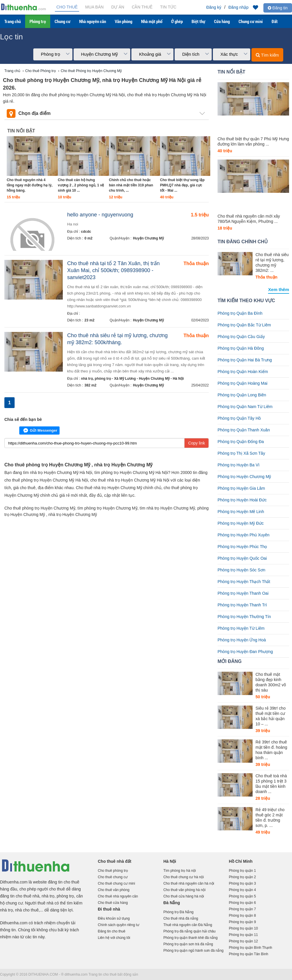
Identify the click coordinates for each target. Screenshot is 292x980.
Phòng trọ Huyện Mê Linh (241, 512)
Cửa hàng (222, 21)
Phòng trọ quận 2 (243, 877)
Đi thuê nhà (109, 909)
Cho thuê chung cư (113, 877)
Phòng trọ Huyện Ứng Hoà (242, 640)
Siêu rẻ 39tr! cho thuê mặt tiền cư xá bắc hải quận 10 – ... (271, 716)
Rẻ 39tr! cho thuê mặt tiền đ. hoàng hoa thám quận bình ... (271, 750)
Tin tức (168, 7)
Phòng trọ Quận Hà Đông (241, 348)
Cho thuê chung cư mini (116, 883)
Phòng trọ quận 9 (243, 922)
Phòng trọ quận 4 (243, 890)
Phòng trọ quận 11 (243, 935)
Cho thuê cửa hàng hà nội (184, 896)
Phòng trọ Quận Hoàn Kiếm (243, 372)
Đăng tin (278, 8)
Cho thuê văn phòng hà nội (184, 890)
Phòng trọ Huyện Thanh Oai (243, 593)
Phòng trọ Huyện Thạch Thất (244, 582)
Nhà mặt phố (152, 21)
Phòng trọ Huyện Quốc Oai (242, 558)
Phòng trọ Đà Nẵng (178, 912)
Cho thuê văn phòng (114, 890)
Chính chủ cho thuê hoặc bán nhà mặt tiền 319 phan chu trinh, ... (131, 185)
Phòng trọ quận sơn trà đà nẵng (188, 944)
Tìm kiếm (267, 55)
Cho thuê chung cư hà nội (183, 877)
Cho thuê (67, 7)
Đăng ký (214, 7)
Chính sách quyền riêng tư (119, 925)
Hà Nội (170, 861)
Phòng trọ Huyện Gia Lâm (241, 488)
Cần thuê (142, 7)
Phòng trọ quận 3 (243, 883)
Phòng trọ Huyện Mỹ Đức (241, 523)
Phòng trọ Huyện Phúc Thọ (242, 547)
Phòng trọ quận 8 (243, 916)
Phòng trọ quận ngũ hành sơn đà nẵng (193, 951)
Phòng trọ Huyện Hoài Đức (242, 500)
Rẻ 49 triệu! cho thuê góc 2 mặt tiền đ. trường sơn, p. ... (270, 818)
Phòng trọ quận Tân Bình (249, 954)
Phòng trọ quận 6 (243, 903)
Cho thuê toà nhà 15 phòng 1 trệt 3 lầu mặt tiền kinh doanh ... (271, 784)
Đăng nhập (238, 7)
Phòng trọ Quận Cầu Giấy (241, 337)
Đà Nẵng (172, 903)
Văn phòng (124, 21)
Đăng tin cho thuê (112, 931)
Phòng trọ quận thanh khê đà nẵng (190, 938)
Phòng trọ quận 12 (243, 941)
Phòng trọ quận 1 (243, 871)
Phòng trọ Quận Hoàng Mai (243, 383)
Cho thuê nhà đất (115, 861)
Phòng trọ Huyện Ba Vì (239, 465)
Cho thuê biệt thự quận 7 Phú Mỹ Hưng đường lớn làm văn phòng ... (253, 141)
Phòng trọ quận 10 (243, 928)
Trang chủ (13, 21)
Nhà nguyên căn (93, 21)
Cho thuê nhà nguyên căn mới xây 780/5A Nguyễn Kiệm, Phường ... (249, 219)
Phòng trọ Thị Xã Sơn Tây (241, 453)
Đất (275, 21)
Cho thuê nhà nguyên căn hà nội (189, 883)
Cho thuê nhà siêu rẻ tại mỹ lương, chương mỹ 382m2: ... (272, 262)
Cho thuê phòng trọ (113, 871)
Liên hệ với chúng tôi (114, 938)
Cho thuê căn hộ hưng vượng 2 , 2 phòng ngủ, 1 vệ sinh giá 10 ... (81, 185)
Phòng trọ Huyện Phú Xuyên (244, 535)
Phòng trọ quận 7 (243, 909)
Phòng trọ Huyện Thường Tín (244, 617)
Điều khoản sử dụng (114, 918)
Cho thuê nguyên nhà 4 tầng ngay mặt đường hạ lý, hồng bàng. (30, 185)
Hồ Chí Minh (241, 861)
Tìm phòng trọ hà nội (179, 871)
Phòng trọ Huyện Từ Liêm (241, 628)
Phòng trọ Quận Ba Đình (240, 313)
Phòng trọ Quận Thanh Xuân (244, 430)
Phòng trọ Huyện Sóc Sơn (241, 570)
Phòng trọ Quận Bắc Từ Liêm (244, 325)
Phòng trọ (38, 21)
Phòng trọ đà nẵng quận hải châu (189, 931)
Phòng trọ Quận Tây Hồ (239, 418)
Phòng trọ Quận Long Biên (242, 395)
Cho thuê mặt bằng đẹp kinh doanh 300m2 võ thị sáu (271, 682)
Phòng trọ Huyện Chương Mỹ (244, 477)
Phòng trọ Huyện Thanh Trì (242, 605)
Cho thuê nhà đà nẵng (181, 918)
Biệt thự (198, 21)
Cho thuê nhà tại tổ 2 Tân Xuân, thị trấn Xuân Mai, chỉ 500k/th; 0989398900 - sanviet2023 (113, 270)
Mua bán (94, 7)
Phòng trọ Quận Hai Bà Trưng (245, 360)
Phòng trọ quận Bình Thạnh (251, 948)
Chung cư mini (251, 21)
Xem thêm (279, 289)
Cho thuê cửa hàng (113, 903)
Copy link (197, 443)
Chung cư (62, 21)
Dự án (118, 7)
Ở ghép (177, 21)
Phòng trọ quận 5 (243, 896)
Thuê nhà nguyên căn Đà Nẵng (188, 925)
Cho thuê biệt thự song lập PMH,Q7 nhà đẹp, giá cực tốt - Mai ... (182, 185)
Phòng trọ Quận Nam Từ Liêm (245, 407)
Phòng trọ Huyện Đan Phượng (245, 652)
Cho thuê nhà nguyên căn (118, 896)
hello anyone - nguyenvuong (100, 215)
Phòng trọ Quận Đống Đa (241, 442)
